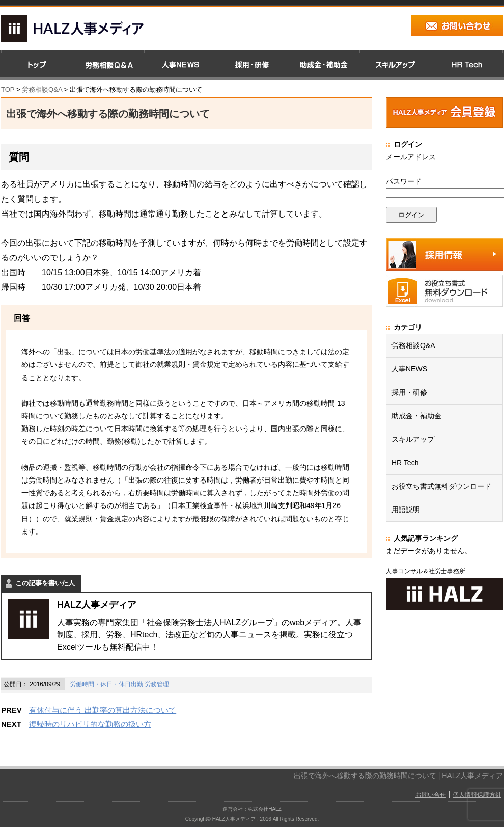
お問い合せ (431, 795)
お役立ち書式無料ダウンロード (441, 486)
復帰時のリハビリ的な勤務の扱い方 (90, 724)
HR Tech (405, 463)
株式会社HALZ (265, 809)
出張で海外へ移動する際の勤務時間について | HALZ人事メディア (398, 776)
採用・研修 (409, 392)
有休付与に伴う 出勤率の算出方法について (103, 710)
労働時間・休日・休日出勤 (106, 684)
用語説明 (406, 510)
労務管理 (157, 684)
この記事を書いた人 (45, 583)
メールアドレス (411, 157)
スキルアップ (413, 439)
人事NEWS (409, 369)
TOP (8, 89)
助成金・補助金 (416, 416)
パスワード (404, 181)
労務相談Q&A (42, 89)
